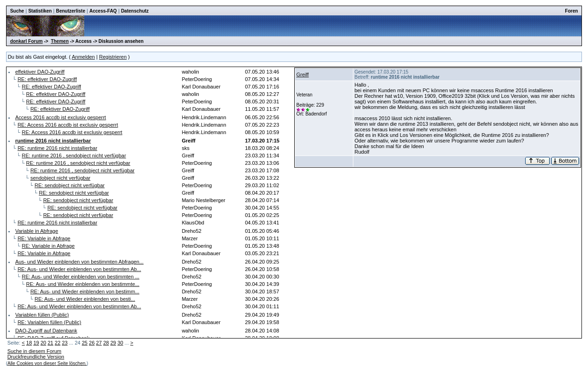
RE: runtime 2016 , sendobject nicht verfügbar (74, 156)
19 (36, 343)
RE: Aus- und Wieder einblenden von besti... (85, 299)
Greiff (302, 75)
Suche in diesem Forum (34, 351)
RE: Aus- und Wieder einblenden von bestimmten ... (81, 277)
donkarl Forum (27, 41)
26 (92, 343)
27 (99, 343)
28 (106, 343)
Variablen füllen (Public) (42, 315)
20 (43, 343)
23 (65, 343)
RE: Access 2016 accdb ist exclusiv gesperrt (68, 125)
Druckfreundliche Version (36, 357)
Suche (17, 11)
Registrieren (113, 57)
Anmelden (83, 57)
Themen (60, 41)
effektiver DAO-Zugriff (40, 72)
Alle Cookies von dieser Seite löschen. (47, 363)
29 (113, 343)
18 (29, 343)
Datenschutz (135, 11)
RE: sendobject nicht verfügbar (69, 185)
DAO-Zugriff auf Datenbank (46, 331)
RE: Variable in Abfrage (44, 238)
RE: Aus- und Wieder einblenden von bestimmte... (83, 284)
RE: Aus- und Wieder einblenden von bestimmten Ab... (79, 269)
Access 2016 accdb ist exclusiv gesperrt (61, 117)
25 (85, 343)
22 (58, 343)
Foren (572, 11)
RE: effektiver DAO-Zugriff (47, 79)
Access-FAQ (103, 11)
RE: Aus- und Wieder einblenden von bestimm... (85, 291)
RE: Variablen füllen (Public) (50, 322)
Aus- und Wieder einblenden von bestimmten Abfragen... (80, 262)
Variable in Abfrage (37, 231)
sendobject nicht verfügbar (60, 178)
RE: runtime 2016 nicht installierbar (57, 148)
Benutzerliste (71, 11)
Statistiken (40, 11)
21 (50, 343)
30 (120, 343)
